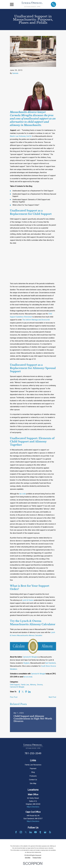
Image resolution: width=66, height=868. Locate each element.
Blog (33, 772)
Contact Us (33, 780)
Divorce (40, 685)
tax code (23, 494)
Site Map (33, 783)
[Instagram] (21, 832)
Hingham (26, 663)
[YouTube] (35, 832)
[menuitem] (28, 858)
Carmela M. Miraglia (30, 657)
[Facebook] (16, 832)
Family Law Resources (33, 765)
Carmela (15, 73)
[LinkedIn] (31, 832)
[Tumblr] (40, 832)
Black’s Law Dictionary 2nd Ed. (21, 136)
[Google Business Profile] (45, 832)
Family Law (25, 685)
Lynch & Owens (28, 600)
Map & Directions (33, 807)
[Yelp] (50, 832)
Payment (33, 769)
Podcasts (33, 776)
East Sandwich (50, 663)
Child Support (15, 685)
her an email (28, 677)
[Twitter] (26, 832)
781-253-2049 (33, 753)
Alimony (33, 685)
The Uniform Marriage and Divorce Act (36, 320)
